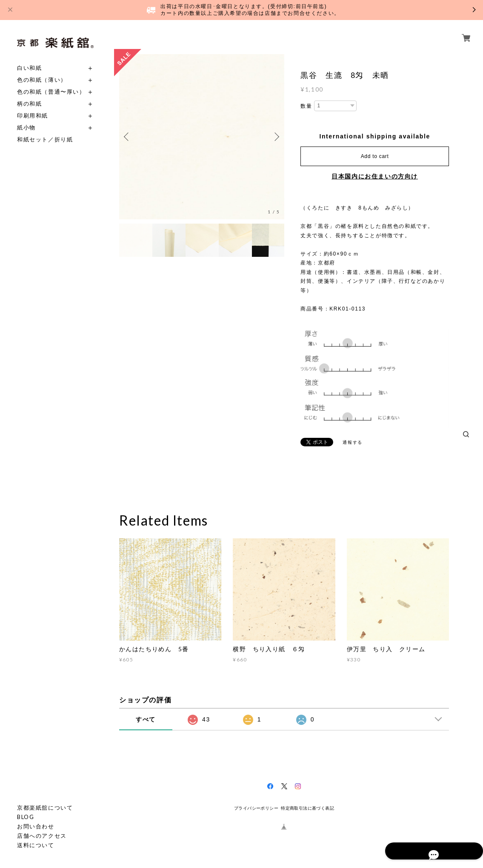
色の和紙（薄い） (42, 80)
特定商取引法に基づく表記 (307, 808)
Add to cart (375, 156)
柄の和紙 (29, 104)
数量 (306, 106)
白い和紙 (29, 68)
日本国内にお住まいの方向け (375, 176)
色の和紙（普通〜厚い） (51, 92)
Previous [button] (128, 137)
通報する (352, 442)
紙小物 (26, 128)
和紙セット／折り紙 (45, 139)
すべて (146, 719)
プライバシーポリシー (256, 808)
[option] (202, 137)
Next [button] (276, 137)
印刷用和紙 (33, 116)
